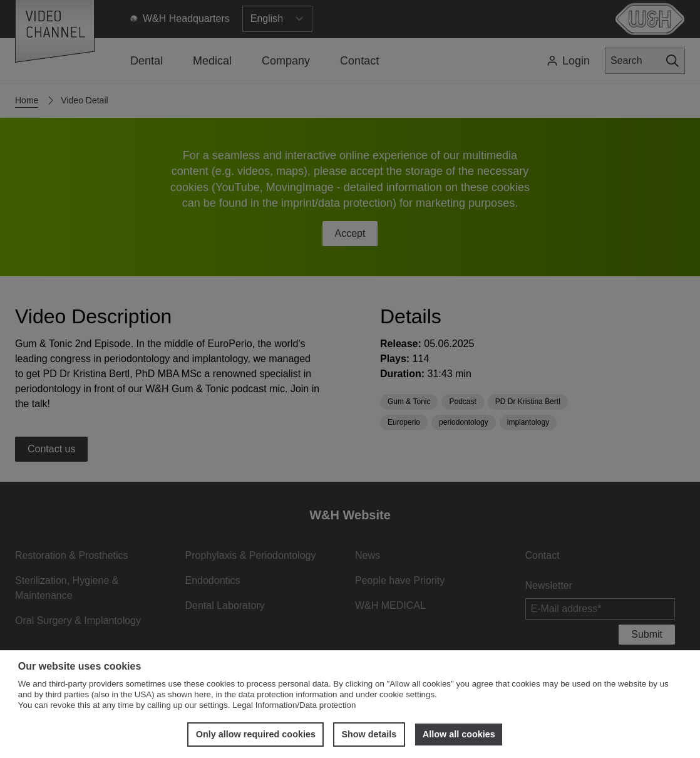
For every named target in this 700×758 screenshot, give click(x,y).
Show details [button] (369, 734)
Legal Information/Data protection (294, 705)
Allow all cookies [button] (459, 734)
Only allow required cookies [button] (256, 734)
